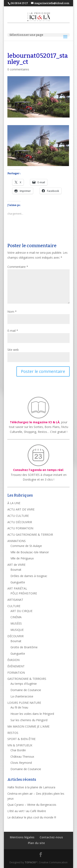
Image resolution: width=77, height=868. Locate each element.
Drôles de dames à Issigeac (29, 576)
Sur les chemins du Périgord (29, 720)
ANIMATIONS (17, 541)
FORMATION (16, 673)
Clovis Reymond (21, 763)
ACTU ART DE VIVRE (21, 509)
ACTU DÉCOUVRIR (20, 522)
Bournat (16, 570)
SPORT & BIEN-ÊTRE (21, 739)
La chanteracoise (22, 696)
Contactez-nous (51, 837)
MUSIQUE (17, 630)
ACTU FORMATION (20, 528)
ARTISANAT (15, 600)
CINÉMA (16, 617)
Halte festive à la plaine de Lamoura (31, 787)
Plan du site (36, 843)
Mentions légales (22, 837)
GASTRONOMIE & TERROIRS (27, 679)
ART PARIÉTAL (17, 588)
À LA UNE (14, 503)
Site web (13, 350)
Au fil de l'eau (19, 707)
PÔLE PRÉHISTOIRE (24, 593)
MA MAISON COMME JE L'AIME (28, 726)
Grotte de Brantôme (24, 647)
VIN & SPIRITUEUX (20, 745)
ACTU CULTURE (18, 516)
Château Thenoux (22, 757)
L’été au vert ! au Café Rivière (27, 811)
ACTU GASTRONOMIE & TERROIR (30, 535)
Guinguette (18, 582)
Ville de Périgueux (22, 558)
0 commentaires (18, 69)
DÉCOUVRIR (16, 636)
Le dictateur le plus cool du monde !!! (32, 817)
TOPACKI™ (31, 862)
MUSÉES (16, 623)
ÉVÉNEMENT (16, 666)
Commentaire (18, 267)
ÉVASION (13, 660)
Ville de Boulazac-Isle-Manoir (30, 552)
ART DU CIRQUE (21, 611)
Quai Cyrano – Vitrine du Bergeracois (32, 805)
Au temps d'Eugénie (24, 684)
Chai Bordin (18, 750)
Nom (12, 312)
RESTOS (13, 733)
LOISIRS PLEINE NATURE (24, 703)
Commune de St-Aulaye (26, 546)
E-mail (13, 331)
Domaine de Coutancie (26, 690)
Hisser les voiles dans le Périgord (32, 714)
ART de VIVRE (16, 565)
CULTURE (14, 606)
